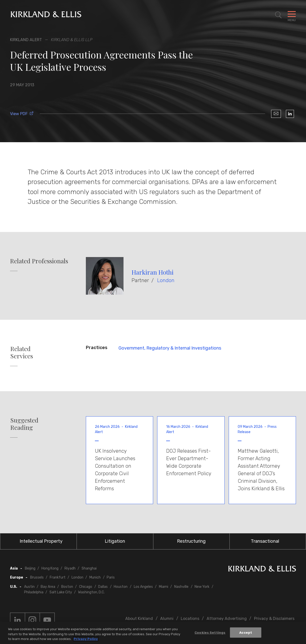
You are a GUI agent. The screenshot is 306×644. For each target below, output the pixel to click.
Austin (29, 587)
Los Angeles (143, 587)
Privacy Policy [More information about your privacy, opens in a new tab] (86, 639)
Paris (111, 577)
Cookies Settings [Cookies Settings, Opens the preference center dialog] (210, 632)
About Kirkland (139, 619)
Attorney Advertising (227, 619)
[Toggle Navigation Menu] (292, 15)
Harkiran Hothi (152, 272)
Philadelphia (34, 592)
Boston (67, 587)
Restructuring (191, 541)
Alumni (167, 619)
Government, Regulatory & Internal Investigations (170, 348)
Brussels (37, 577)
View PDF (22, 114)
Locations (190, 619)
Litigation (115, 541)
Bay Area (48, 587)
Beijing (30, 568)
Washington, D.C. (91, 592)
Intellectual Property (41, 541)
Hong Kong (50, 568)
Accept (246, 632)
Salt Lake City (61, 592)
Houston (121, 587)
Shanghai (89, 568)
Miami (164, 587)
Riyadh (70, 568)
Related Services (22, 352)
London (166, 280)
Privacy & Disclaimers (274, 619)
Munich (95, 577)
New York (202, 587)
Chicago (86, 587)
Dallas (103, 587)
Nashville (181, 587)
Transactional (265, 541)
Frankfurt (58, 577)
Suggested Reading (24, 424)
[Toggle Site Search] (278, 15)
